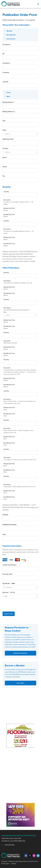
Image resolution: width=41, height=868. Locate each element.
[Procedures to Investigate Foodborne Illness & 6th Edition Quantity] (21, 195)
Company (6, 72)
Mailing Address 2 (9, 112)
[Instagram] (34, 856)
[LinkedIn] (38, 856)
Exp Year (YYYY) (9, 592)
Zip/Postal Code (8, 139)
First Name (7, 45)
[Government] (5, 39)
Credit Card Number (10, 565)
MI (3, 54)
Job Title (5, 82)
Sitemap (14, 864)
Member (9, 31)
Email (5, 157)
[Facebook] (26, 856)
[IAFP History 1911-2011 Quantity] (21, 336)
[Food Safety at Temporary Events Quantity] (21, 452)
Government (11, 39)
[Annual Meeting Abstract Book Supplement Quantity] (21, 303)
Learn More (20, 683)
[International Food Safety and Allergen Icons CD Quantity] (21, 276)
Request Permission (21, 653)
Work (8, 96)
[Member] (5, 31)
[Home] (5, 92)
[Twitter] (30, 856)
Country (6, 148)
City (4, 121)
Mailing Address (9, 102)
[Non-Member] (5, 35)
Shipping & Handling (9, 525)
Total (4, 534)
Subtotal (5, 515)
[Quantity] (21, 224)
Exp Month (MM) (9, 583)
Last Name (7, 63)
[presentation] (17, 605)
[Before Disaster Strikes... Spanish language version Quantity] (21, 423)
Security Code (8, 574)
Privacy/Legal (5, 864)
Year (5, 312)
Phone (5, 167)
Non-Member (11, 35)
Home (9, 92)
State (4, 130)
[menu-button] (38, 4)
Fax (4, 176)
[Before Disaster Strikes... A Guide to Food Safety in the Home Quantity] (21, 394)
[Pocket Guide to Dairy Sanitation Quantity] (21, 479)
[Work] (5, 96)
